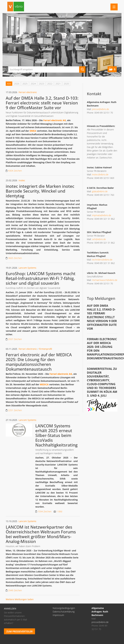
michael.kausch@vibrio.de (105, 280)
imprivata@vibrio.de (102, 215)
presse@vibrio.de (101, 109)
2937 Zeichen (15, 339)
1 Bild (59, 511)
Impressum (58, 615)
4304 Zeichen (15, 171)
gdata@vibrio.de (100, 191)
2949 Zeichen (15, 590)
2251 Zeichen (15, 410)
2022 (50, 84)
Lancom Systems (27, 268)
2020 (66, 84)
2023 (42, 84)
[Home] (16, 7)
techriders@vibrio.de (102, 260)
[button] (112, 69)
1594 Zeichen (45, 511)
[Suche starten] (82, 70)
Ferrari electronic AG (55, 120)
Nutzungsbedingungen (64, 608)
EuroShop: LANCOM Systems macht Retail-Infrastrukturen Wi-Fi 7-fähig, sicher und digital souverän (41, 278)
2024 (33, 84)
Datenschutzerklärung (64, 612)
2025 (25, 84)
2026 (17, 84)
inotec (22, 180)
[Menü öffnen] (114, 7)
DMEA (33, 131)
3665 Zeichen (15, 258)
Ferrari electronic (28, 92)
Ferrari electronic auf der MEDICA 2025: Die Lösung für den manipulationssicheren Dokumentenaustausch (39, 362)
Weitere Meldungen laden (20, 599)
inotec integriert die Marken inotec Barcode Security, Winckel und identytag (40, 191)
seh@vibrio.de (99, 239)
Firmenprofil (46, 349)
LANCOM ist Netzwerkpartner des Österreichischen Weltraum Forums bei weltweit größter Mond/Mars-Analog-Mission (41, 534)
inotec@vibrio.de (100, 174)
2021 (58, 84)
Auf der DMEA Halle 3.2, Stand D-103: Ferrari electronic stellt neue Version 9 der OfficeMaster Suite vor (42, 103)
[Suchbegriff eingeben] (47, 70)
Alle (9, 84)
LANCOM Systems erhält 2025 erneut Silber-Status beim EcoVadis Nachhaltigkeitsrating (56, 435)
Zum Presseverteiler (19, 631)
